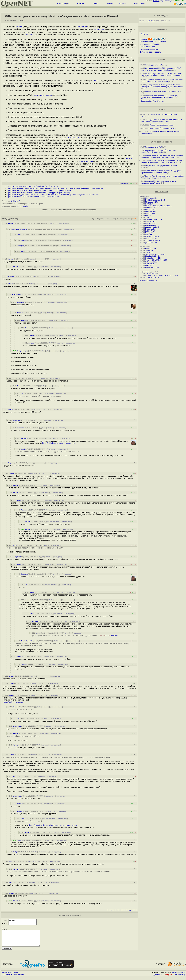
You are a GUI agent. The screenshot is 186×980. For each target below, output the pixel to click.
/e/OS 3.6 (149, 252)
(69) (16, 219)
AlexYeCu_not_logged (29, 641)
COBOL (151, 21)
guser (10, 861)
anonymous (17, 420)
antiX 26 (148, 266)
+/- (117, 219)
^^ (37, 267)
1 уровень (101, 219)
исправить (124, 183)
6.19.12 (148, 275)
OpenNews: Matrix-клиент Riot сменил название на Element (33, 197)
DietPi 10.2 (149, 264)
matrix (25, 206)
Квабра (15, 852)
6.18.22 (155, 275)
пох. (22, 251)
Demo (15, 545)
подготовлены (86, 161)
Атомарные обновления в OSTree (163, 128)
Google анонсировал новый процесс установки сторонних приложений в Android (162, 81)
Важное (162, 60)
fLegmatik (24, 438)
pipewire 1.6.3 (151, 223)
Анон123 (31, 336)
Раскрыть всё (125, 219)
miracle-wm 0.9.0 (152, 227)
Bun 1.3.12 (149, 215)
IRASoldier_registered (20, 229)
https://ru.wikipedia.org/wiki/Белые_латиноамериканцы (53, 825)
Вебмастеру (180, 978)
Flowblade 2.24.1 (152, 202)
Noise (76, 138)
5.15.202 (149, 277)
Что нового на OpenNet (150, 44)
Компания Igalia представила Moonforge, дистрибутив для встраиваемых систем (160, 97)
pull (156, 273)
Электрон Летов (18, 295)
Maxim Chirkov (178, 975)
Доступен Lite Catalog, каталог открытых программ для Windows (159, 182)
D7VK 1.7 (149, 204)
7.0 (146, 273)
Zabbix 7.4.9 (150, 231)
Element (19, 27)
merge (151, 273)
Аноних (28, 522)
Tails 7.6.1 (149, 250)
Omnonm (28, 328)
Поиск (137, 3)
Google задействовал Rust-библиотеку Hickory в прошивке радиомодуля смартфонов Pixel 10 (162, 161)
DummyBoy (21, 246)
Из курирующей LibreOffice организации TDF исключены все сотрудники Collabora (161, 69)
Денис (19, 235)
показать (115, 636)
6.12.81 (161, 275)
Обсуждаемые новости (162, 142)
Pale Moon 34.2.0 (152, 237)
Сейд (10, 463)
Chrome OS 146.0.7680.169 (156, 260)
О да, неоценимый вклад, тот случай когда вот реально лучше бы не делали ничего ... (74, 636)
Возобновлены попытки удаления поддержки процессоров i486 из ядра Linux (161, 172)
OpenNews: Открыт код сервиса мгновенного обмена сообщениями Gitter (39, 190)
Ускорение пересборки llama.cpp (162, 125)
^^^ (40, 267)
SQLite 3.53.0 (151, 225)
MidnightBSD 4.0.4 (153, 256)
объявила (82, 27)
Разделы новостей (148, 42)
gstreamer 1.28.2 (152, 243)
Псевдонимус (22, 351)
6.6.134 (168, 275)
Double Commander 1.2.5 (155, 200)
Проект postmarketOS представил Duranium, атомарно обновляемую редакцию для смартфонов (162, 86)
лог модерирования (131, 910)
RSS (134, 219)
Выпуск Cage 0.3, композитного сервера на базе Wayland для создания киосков (163, 177)
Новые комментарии (149, 49)
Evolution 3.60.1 (151, 212)
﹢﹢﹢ (50, 223)
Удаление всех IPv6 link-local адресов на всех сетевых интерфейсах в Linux (162, 121)
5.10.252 (156, 277)
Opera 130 (149, 233)
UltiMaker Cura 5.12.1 (154, 219)
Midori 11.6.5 (150, 208)
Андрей (11, 684)
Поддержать (168, 978)
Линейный (111, 219)
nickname (11, 276)
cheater (24, 449)
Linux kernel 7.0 (151, 198)
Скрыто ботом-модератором (38, 223)
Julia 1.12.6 (150, 217)
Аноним (11, 223)
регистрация (168, 1)
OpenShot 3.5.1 (151, 239)
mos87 (11, 883)
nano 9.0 (149, 235)
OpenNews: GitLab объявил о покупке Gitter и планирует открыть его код (39, 192)
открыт (96, 81)
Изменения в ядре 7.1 (148, 280)
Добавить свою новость (150, 52)
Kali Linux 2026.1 (152, 262)
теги (142, 3)
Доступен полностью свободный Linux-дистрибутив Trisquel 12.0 (159, 151)
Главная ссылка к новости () (32, 186)
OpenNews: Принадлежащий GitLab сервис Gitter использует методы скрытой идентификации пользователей (55, 188)
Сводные (162, 42)
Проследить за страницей (13, 978)
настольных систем (43, 95)
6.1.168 (175, 275)
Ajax (94, 219)
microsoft (20, 811)
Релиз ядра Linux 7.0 (153, 65)
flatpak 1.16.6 (150, 210)
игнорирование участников (115, 910)
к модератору (64, 223)
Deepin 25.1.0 (151, 248)
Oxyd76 (10, 284)
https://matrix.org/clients (13, 702)
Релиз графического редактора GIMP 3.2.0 (162, 91)
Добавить (158, 978)
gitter (20, 206)
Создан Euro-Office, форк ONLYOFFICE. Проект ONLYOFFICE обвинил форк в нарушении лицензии (162, 74)
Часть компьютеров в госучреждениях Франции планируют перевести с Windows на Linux (162, 156)
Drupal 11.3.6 (150, 229)
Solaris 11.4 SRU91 (153, 268)
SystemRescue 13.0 (153, 258)
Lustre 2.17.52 (151, 214)
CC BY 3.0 (16, 201)
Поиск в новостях (148, 47)
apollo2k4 (11, 409)
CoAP (69, 138)
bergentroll (21, 302)
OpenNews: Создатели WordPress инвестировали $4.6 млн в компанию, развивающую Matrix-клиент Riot (53, 195)
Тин (18, 718)
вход (161, 1)
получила (30, 35)
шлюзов (128, 158)
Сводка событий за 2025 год (152, 101)
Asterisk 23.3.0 (151, 221)
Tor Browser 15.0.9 (152, 241)
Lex (14, 378)
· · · (55, 223)
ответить (32, 259)
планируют (99, 29)
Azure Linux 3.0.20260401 (155, 254)
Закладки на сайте (10, 975)
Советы (162, 110)
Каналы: (144, 39)
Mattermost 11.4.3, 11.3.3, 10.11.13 (159, 206)
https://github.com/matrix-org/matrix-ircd (59, 443)
